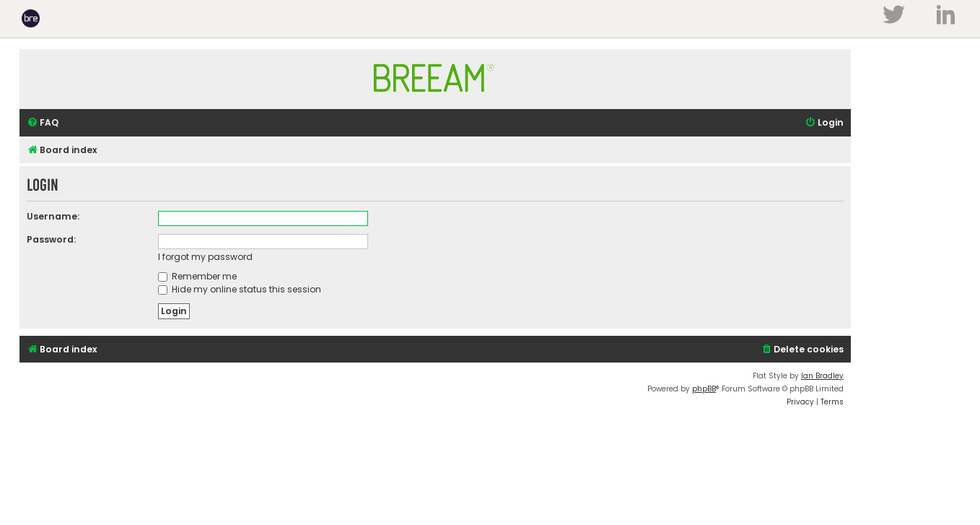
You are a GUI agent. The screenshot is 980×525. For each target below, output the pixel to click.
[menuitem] (43, 123)
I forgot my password (205, 257)
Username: (53, 216)
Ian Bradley (822, 376)
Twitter (893, 14)
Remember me (197, 276)
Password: (51, 239)
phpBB (704, 389)
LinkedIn (946, 14)
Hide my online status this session (240, 289)
